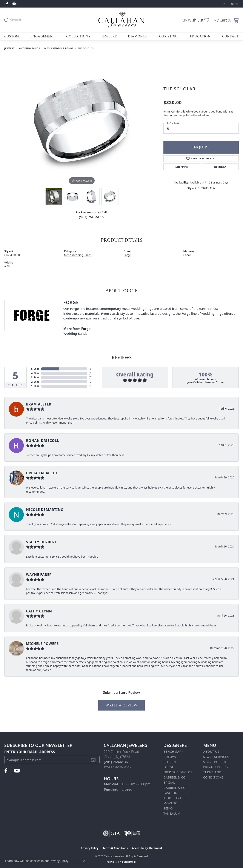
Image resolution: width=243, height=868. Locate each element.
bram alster (39, 404)
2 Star (35, 382)
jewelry (9, 48)
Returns (220, 167)
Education (200, 36)
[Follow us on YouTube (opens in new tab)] (14, 4)
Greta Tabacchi (42, 473)
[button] (231, 4)
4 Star (35, 373)
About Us (211, 752)
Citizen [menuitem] (170, 762)
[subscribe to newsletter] (93, 760)
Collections (78, 36)
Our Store (169, 36)
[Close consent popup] (84, 861)
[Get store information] (118, 767)
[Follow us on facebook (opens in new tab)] (7, 4)
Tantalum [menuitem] (172, 813)
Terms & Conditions (115, 848)
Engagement (43, 36)
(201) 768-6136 (91, 217)
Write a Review (121, 705)
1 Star (35, 386)
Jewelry (109, 36)
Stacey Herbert (41, 542)
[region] (82, 121)
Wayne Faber (39, 575)
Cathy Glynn (39, 611)
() (91, 369)
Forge (127, 255)
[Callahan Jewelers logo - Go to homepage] (121, 20)
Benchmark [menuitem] (173, 752)
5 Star (35, 369)
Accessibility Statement (147, 848)
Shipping (182, 167)
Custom (12, 36)
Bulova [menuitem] (170, 757)
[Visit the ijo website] (132, 833)
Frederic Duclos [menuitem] (178, 772)
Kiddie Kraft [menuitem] (174, 798)
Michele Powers (42, 644)
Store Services (216, 757)
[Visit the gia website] (111, 833)
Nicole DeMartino (45, 510)
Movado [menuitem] (171, 803)
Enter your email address (30, 752)
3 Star (35, 377)
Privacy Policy (216, 767)
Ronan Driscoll (42, 441)
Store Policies (216, 762)
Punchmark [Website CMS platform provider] (129, 862)
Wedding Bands (30, 48)
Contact (230, 36)
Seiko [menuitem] (168, 808)
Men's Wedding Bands (59, 48)
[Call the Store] (116, 762)
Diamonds (138, 36)
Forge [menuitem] (169, 767)
